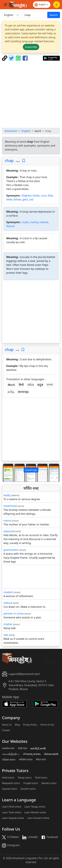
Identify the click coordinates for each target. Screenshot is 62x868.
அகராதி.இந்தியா (11, 754)
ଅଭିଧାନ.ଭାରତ (9, 760)
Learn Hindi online (12, 807)
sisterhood (10, 506)
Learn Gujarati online (13, 818)
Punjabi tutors (31, 783)
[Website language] (42, 5)
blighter (27, 196)
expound (9, 531)
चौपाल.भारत (41, 760)
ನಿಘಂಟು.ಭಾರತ (51, 754)
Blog (17, 725)
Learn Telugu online (35, 807)
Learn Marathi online (35, 812)
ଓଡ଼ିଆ (31, 385)
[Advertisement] (31, 94)
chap (9, 161)
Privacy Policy (30, 725)
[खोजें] (35, 15)
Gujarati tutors (10, 789)
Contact (6, 730)
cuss (44, 196)
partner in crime (13, 613)
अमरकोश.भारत (8, 748)
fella (50, 196)
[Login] (57, 5)
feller (9, 199)
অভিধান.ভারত (26, 760)
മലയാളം (23, 392)
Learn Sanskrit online (38, 818)
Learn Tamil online (12, 812)
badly (7, 495)
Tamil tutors (41, 778)
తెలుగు (11, 385)
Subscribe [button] (31, 47)
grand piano (11, 550)
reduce (8, 603)
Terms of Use (47, 725)
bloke (36, 196)
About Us (7, 725)
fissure (10, 226)
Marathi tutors (49, 783)
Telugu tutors (25, 778)
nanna (7, 521)
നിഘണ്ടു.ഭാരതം (32, 754)
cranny (34, 222)
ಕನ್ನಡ (40, 385)
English (26, 131)
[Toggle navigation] (5, 5)
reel (6, 635)
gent (25, 199)
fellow (17, 199)
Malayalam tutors (11, 783)
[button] (6, 473)
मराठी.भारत (22, 748)
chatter (8, 624)
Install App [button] (31, 470)
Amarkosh (11, 131)
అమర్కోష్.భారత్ (38, 748)
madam (8, 592)
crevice (44, 222)
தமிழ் (11, 392)
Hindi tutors (8, 778)
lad (31, 199)
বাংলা (50, 385)
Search (54, 15)
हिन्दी (21, 385)
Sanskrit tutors (28, 789)
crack (25, 222)
